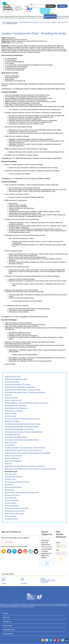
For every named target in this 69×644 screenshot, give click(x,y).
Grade (58, 543)
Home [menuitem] (2, 16)
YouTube (24, 583)
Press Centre (8, 626)
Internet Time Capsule (12, 382)
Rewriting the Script (17, 43)
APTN (4, 579)
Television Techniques (12, 506)
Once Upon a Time (11, 474)
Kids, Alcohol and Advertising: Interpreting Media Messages (24, 432)
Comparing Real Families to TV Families (18, 384)
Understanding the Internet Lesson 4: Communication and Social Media (27, 453)
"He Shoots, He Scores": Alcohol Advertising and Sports (22, 419)
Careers (6, 613)
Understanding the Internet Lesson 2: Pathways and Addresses (25, 392)
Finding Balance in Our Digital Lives (16, 408)
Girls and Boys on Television (14, 411)
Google (43, 579)
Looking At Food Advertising (14, 456)
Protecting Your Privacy (12, 495)
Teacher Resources (12, 22)
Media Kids (8, 463)
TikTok (4, 583)
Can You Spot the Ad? (12, 500)
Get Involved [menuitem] (65, 16)
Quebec (54, 22)
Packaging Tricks (10, 479)
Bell (22, 579)
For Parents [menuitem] (40, 16)
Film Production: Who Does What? (16, 405)
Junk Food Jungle (10, 416)
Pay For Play (9, 485)
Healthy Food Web (11, 413)
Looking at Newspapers (12, 458)
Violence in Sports (10, 516)
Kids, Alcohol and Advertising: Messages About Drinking (22, 424)
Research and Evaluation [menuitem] (27, 16)
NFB (23, 580)
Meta (3, 580)
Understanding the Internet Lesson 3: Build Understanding (23, 450)
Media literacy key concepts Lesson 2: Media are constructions (25, 466)
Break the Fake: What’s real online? (16, 379)
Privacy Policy (8, 634)
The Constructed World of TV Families (17, 482)
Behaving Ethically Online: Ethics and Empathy (20, 387)
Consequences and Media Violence (16, 437)
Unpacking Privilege (11, 398)
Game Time (8, 395)
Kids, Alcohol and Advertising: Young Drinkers (19, 429)
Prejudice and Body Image (13, 487)
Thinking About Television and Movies (17, 508)
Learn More (8, 542)
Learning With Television (12, 434)
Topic (58, 550)
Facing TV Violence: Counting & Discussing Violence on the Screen (26, 403)
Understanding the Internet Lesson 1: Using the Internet (22, 390)
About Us (6, 617)
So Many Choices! (11, 503)
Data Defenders (10, 490)
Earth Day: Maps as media (13, 400)
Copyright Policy (9, 630)
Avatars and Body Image (13, 377)
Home (4, 22)
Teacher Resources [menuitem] (50, 16)
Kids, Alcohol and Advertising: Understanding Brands (21, 427)
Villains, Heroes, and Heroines (14, 514)
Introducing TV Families (12, 421)
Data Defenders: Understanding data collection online (22, 492)
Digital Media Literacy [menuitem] (12, 16)
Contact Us (7, 622)
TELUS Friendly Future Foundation (48, 581)
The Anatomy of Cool (11, 519)
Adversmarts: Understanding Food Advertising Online (22, 440)
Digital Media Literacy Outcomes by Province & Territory (35, 22)
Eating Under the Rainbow (13, 461)
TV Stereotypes (10, 445)
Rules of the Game (11, 442)
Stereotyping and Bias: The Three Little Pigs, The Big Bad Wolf (25, 448)
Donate (62, 6)
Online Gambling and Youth (13, 477)
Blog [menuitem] (59, 16)
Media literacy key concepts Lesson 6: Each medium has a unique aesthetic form (30, 469)
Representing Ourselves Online (15, 511)
